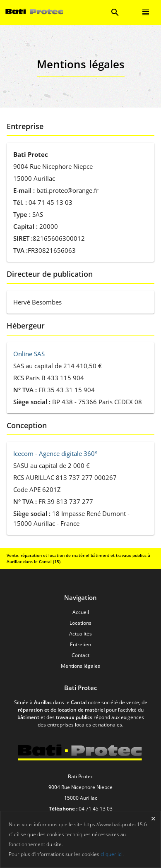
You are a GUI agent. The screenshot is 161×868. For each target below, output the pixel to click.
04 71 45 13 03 (96, 809)
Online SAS (29, 354)
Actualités (80, 634)
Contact (80, 655)
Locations (80, 623)
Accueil (81, 612)
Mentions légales (80, 666)
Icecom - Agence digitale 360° (55, 453)
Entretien (80, 644)
